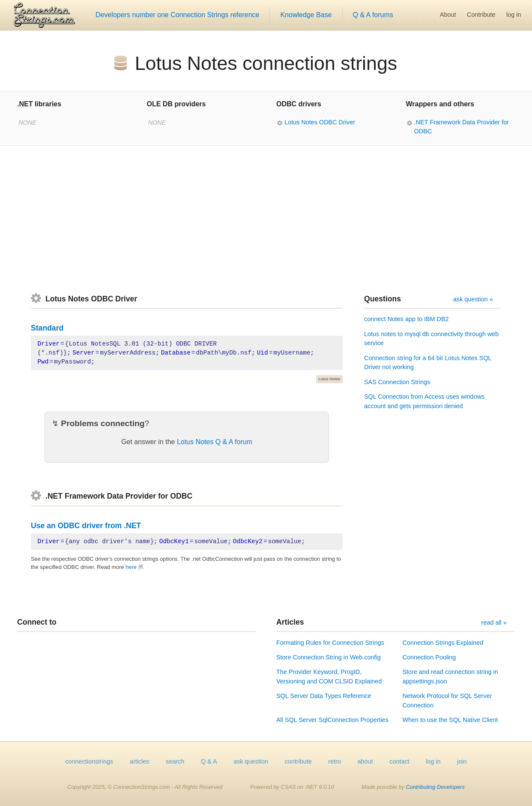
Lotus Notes (329, 379)
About (448, 15)
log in (514, 15)
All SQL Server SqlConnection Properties (332, 720)
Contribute (481, 15)
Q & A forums (373, 15)
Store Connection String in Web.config (329, 657)
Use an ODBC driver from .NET (86, 526)
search (175, 761)
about (365, 761)
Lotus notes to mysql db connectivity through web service (431, 339)
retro (335, 761)
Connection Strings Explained (443, 643)
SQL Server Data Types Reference (324, 696)
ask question (251, 761)
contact (399, 761)
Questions (383, 299)
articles (140, 761)
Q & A (209, 761)
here (131, 567)
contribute (298, 761)
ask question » (473, 299)
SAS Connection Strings (397, 382)
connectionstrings (89, 761)
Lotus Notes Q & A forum (215, 442)
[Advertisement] (266, 220)
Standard (47, 328)
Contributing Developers (435, 787)
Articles (290, 622)
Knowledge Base (306, 15)
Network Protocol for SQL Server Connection (447, 701)
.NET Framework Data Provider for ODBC (462, 127)
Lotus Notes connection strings (266, 63)
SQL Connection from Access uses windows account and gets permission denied (424, 401)
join (462, 761)
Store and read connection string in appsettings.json (450, 677)
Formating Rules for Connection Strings (330, 643)
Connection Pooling (429, 657)
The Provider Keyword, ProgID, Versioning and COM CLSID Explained (329, 677)
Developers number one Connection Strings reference (177, 15)
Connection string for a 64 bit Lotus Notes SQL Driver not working (428, 363)
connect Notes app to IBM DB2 (406, 319)
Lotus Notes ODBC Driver (320, 122)
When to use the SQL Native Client (450, 720)
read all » (494, 623)
